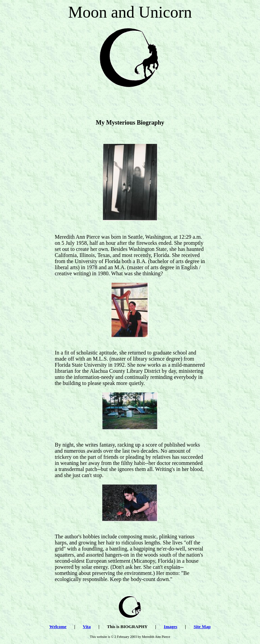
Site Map (202, 627)
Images (171, 627)
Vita (87, 627)
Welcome (58, 627)
